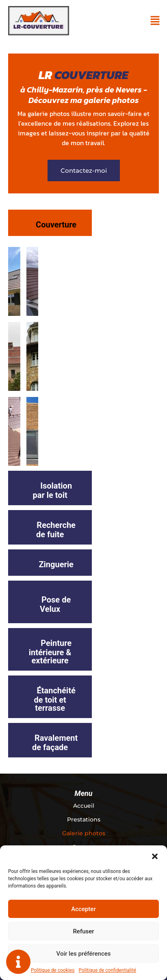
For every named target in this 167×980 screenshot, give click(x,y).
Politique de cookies (53, 970)
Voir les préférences (84, 954)
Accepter (83, 909)
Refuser (83, 931)
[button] (155, 856)
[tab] (50, 223)
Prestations (84, 819)
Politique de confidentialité (107, 970)
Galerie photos (84, 833)
